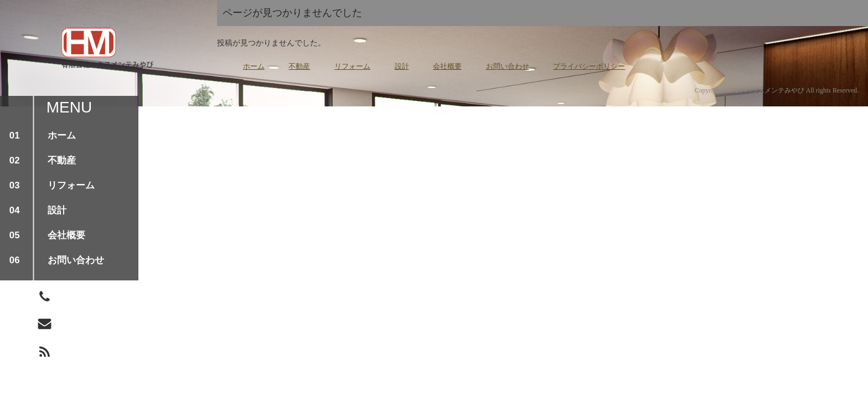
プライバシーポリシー (589, 66)
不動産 (299, 66)
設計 (402, 66)
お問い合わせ (508, 66)
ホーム (254, 66)
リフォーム (352, 66)
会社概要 (447, 66)
